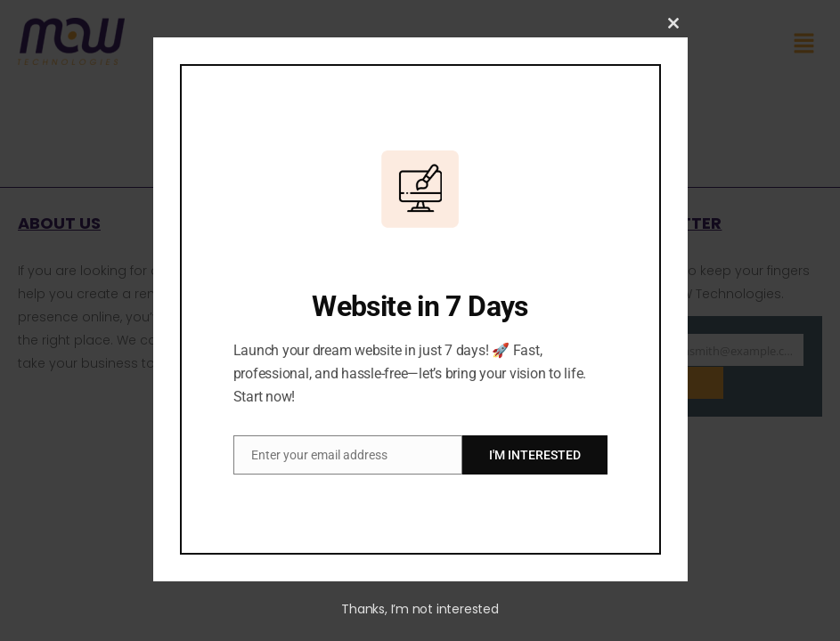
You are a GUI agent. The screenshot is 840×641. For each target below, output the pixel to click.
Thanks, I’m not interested (420, 609)
